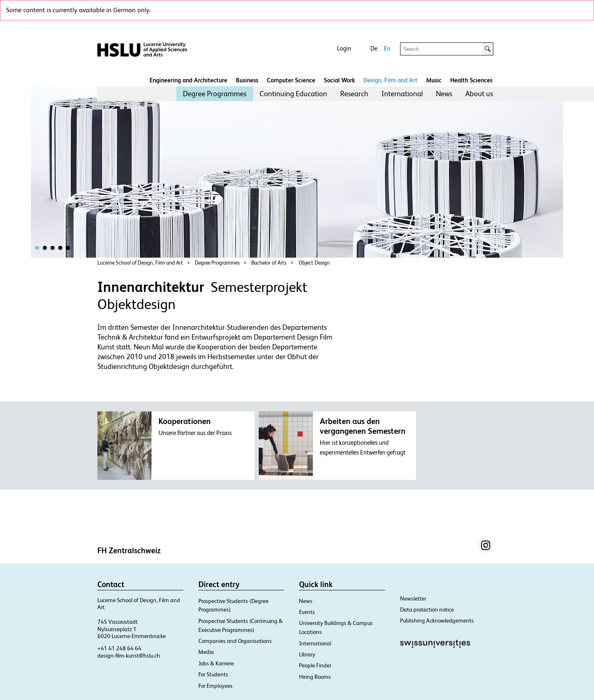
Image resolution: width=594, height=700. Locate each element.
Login (344, 48)
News (444, 94)
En (387, 48)
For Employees (216, 686)
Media (206, 652)
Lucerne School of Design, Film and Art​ (140, 263)
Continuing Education (293, 94)
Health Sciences (471, 80)
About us (479, 94)
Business (247, 80)
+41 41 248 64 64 (119, 648)
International (402, 94)
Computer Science (291, 80)
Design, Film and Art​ (390, 80)
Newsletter (413, 598)
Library (307, 654)
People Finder (315, 665)
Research (354, 94)
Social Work (339, 80)
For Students (213, 674)
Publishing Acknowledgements (437, 621)
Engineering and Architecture (188, 80)
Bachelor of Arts (269, 263)
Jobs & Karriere (216, 663)
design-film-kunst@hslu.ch (129, 656)
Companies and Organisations (235, 641)
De (374, 48)
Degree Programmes (215, 94)
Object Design (314, 263)
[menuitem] (215, 94)
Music (434, 80)
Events (307, 612)
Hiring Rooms (315, 677)
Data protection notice (427, 609)
